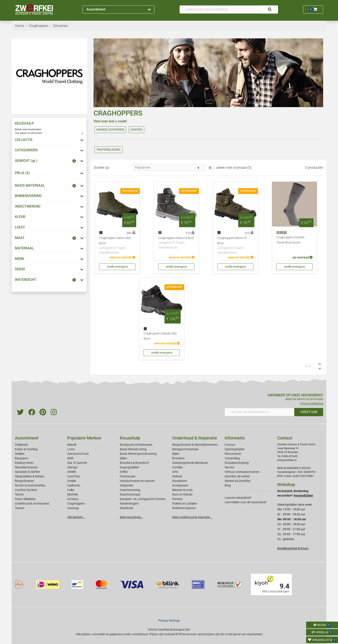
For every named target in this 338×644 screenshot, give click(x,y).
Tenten (19, 494)
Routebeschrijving (237, 463)
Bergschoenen (24, 481)
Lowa (71, 449)
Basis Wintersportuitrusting (138, 454)
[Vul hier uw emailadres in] (260, 412)
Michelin (73, 494)
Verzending (232, 458)
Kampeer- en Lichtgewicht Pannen (143, 499)
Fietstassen (128, 476)
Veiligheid (21, 445)
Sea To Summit (77, 463)
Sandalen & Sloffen (27, 472)
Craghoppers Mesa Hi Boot (176, 243)
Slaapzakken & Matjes (30, 476)
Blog (228, 485)
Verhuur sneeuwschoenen (242, 472)
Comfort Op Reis (26, 490)
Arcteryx (73, 499)
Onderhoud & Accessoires (32, 503)
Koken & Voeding (26, 449)
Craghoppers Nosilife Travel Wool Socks (290, 240)
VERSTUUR (309, 412)
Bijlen (123, 458)
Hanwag (73, 508)
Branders (178, 458)
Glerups (72, 467)
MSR (70, 458)
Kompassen (180, 485)
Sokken (20, 454)
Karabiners (180, 481)
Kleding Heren (24, 463)
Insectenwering (130, 490)
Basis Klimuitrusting (133, 449)
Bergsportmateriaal (185, 449)
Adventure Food (78, 454)
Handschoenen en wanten (137, 481)
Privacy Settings (169, 621)
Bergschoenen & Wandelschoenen (195, 445)
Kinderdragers (129, 503)
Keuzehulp (130, 438)
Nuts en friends (182, 494)
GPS (175, 472)
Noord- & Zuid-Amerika (30, 485)
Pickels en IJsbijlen (185, 503)
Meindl (72, 445)
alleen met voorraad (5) (234, 168)
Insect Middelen (25, 499)
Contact (230, 445)
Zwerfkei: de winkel (237, 476)
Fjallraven (74, 485)
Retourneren (233, 454)
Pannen (177, 499)
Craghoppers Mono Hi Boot (235, 246)
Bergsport (22, 458)
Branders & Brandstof (134, 463)
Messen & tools (182, 490)
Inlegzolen (127, 485)
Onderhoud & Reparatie (195, 438)
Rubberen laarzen (184, 508)
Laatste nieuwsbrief (238, 498)
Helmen (177, 476)
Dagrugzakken (130, 467)
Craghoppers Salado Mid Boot (160, 336)
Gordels (177, 467)
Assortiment (119, 9)
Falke (71, 490)
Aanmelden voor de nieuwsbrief (246, 502)
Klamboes (127, 508)
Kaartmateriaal (130, 494)
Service (229, 467)
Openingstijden (235, 449)
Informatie (235, 438)
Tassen (20, 508)
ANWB (72, 472)
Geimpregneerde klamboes (190, 463)
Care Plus (74, 476)
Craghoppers (76, 503)
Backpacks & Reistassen (136, 445)
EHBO (124, 472)
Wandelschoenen (26, 467)
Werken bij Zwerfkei (237, 481)
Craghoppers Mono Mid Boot (117, 246)
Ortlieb (72, 481)
